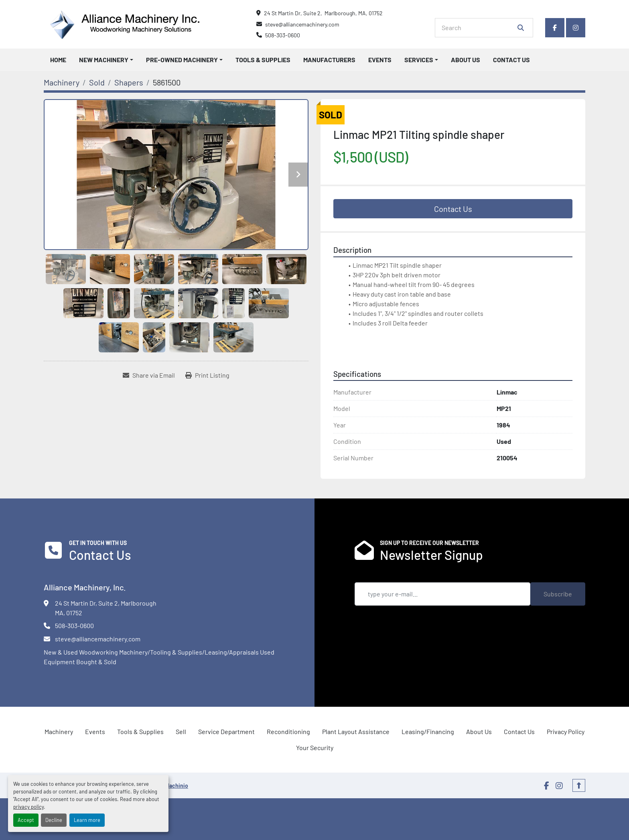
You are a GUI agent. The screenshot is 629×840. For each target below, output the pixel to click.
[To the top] (579, 785)
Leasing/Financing (428, 731)
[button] (106, 60)
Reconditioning (288, 731)
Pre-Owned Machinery (182, 60)
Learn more (87, 820)
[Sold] (97, 82)
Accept (26, 820)
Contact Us (511, 60)
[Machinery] (62, 82)
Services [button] (419, 60)
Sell (181, 731)
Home (58, 60)
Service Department (226, 731)
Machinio (177, 786)
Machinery (59, 731)
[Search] (478, 28)
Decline (54, 820)
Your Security (315, 747)
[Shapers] (129, 82)
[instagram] (576, 28)
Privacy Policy (566, 731)
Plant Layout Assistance (356, 731)
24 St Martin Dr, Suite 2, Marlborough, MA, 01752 (323, 13)
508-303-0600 (283, 35)
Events (380, 60)
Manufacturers (329, 60)
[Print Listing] (207, 375)
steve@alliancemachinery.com (302, 24)
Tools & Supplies (263, 60)
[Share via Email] (149, 375)
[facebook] (555, 28)
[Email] (442, 594)
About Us (466, 60)
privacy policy (28, 807)
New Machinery (104, 60)
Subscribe (558, 594)
